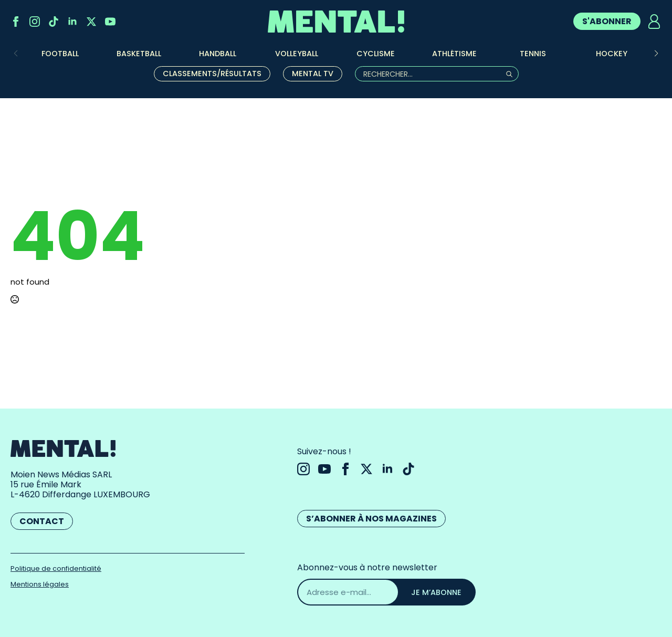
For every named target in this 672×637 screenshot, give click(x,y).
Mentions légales (40, 584)
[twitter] (91, 22)
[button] (656, 54)
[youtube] (110, 22)
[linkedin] (72, 22)
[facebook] (16, 22)
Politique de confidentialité (56, 568)
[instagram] (35, 22)
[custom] (54, 22)
